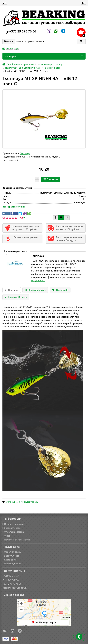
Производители (12, 564)
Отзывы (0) (60, 290)
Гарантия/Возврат (16, 297)
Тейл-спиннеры (52, 68)
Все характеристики (14, 207)
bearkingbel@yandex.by (15, 588)
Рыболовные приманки (21, 64)
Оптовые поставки (13, 524)
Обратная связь (12, 552)
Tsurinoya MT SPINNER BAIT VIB (22, 502)
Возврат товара (11, 528)
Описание (12, 290)
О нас (6, 536)
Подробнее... (38, 280)
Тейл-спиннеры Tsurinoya (50, 64)
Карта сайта (9, 560)
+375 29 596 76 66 (12, 584)
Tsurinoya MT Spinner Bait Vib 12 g (23, 68)
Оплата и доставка (13, 532)
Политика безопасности (16, 540)
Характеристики (35, 290)
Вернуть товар (11, 556)
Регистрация (11, 49)
